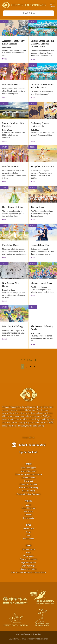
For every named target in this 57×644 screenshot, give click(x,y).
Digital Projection (28, 563)
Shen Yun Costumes (28, 559)
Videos (28, 501)
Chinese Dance (29, 549)
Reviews (28, 515)
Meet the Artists (28, 491)
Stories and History (28, 569)
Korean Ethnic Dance (41, 245)
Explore (4, 65)
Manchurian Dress (11, 166)
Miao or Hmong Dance (42, 283)
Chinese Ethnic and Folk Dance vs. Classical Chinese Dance (42, 44)
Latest (28, 505)
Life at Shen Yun (28, 478)
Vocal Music (28, 556)
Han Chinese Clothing (13, 207)
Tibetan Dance (37, 207)
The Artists (28, 511)
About (29, 464)
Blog (4, 21)
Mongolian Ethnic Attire (42, 166)
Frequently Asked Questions (29, 494)
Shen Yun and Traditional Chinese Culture (28, 572)
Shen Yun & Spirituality (28, 487)
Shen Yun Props (28, 566)
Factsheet (28, 481)
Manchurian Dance (11, 85)
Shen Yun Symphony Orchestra (28, 474)
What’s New (28, 529)
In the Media (28, 518)
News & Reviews (37, 13)
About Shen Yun (28, 508)
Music (28, 553)
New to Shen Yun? (28, 471)
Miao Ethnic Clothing (12, 326)
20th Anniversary (29, 468)
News (33, 21)
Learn (29, 545)
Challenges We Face (28, 484)
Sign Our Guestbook (28, 452)
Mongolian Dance (11, 245)
